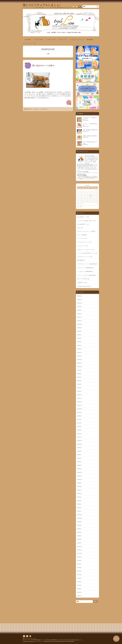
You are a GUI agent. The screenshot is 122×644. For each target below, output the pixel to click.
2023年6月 (79, 338)
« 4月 (78, 207)
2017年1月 (79, 585)
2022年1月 (79, 398)
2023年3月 (79, 349)
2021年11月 (80, 405)
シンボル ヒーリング (51, 40)
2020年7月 (79, 455)
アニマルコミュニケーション (84, 242)
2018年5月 (79, 536)
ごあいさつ (79, 228)
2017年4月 (79, 575)
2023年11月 (80, 321)
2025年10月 (80, 296)
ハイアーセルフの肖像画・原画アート (86, 221)
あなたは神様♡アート (82, 217)
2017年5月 (79, 571)
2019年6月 (79, 494)
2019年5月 (79, 497)
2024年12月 (80, 300)
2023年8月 (79, 331)
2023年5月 (79, 342)
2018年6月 (79, 532)
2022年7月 (79, 377)
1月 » (81, 207)
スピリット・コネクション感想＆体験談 (86, 275)
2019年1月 (79, 511)
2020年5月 (79, 462)
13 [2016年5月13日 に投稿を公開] (90, 196)
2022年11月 (80, 363)
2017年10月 (80, 553)
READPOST (69, 102)
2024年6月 (79, 307)
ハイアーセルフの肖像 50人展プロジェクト (86, 253)
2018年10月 (80, 518)
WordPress (72, 641)
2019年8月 (79, 487)
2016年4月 (79, 592)
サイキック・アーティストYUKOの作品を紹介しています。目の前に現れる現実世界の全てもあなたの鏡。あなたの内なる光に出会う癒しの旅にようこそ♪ (53, 640)
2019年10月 (80, 479)
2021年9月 (79, 412)
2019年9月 (79, 483)
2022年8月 (79, 374)
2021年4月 (79, 427)
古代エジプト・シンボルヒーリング (85, 250)
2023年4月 (79, 345)
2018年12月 (80, 515)
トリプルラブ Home (38, 40)
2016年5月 (79, 589)
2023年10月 (80, 324)
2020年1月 (79, 469)
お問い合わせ (80, 7)
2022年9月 (79, 370)
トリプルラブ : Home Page (83, 172)
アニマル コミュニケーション (77, 40)
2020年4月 (79, 465)
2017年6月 (79, 568)
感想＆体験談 (90, 40)
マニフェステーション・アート (84, 257)
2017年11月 (80, 550)
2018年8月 (79, 525)
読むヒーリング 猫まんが (42, 109)
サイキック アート (63, 40)
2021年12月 (80, 402)
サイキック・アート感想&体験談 (85, 268)
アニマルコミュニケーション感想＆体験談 (87, 264)
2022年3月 (79, 391)
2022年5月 (79, 384)
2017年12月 (80, 547)
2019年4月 (79, 501)
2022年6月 (79, 381)
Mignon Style (62, 641)
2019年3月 (79, 504)
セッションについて (81, 238)
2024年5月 (79, 310)
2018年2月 (79, 539)
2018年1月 (79, 543)
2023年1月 (79, 356)
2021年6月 (79, 420)
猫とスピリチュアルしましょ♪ (30, 639)
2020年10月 (80, 444)
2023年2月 (79, 353)
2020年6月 (79, 458)
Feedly (76, 7)
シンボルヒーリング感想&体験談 (85, 271)
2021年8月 (79, 416)
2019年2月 (79, 508)
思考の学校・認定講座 (82, 175)
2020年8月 (79, 451)
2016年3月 (79, 596)
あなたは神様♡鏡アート (82, 224)
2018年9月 (79, 522)
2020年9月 (79, 448)
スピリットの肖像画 (81, 235)
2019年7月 (79, 490)
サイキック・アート (82, 246)
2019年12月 (80, 472)
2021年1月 (79, 437)
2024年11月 (80, 303)
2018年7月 (79, 529)
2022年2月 (79, 395)
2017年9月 (79, 557)
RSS (73, 7)
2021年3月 (79, 430)
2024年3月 (79, 314)
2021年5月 (79, 423)
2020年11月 (80, 441)
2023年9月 (79, 328)
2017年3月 (79, 578)
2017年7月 (79, 564)
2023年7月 (79, 335)
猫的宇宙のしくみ (30, 109)
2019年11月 (80, 476)
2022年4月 (79, 388)
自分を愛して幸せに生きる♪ (84, 286)
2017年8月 (79, 561)
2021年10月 (80, 409)
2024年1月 (79, 317)
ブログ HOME (28, 40)
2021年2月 (79, 434)
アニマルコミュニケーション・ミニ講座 (85, 231)
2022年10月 (80, 367)
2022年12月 (80, 360)
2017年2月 (79, 582)
